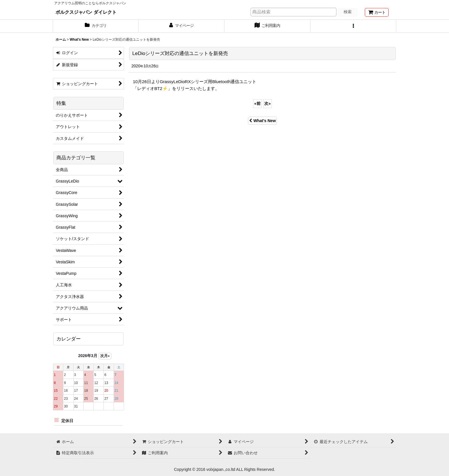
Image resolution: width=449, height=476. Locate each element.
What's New (262, 121)
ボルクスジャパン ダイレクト (86, 12)
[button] (353, 26)
